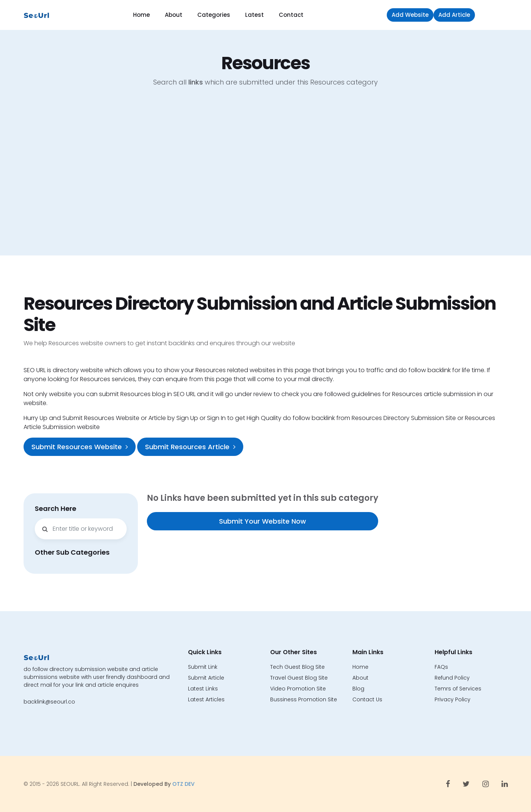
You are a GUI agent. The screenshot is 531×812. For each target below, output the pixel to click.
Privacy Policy (453, 699)
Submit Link (203, 667)
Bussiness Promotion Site (304, 699)
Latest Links (203, 689)
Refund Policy (452, 678)
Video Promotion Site (298, 689)
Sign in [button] (493, 15)
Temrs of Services (458, 689)
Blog (358, 689)
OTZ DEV (183, 784)
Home (141, 15)
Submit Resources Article (190, 447)
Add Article (454, 15)
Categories (214, 15)
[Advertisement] (266, 177)
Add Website (410, 15)
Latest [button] (254, 15)
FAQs (441, 667)
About (174, 15)
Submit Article (206, 678)
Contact (291, 15)
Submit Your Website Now (263, 521)
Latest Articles (206, 699)
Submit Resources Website (80, 447)
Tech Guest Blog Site (297, 667)
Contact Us (367, 699)
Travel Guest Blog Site (299, 678)
